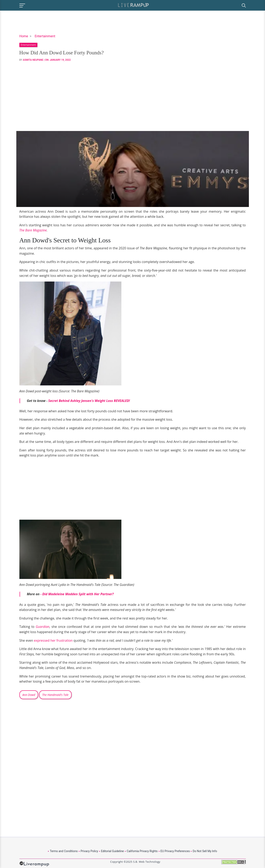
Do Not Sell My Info (205, 851)
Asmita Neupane (33, 60)
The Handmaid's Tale (55, 695)
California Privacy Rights (142, 851)
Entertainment (45, 36)
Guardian (43, 627)
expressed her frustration (53, 640)
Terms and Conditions (64, 851)
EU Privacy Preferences (175, 851)
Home (24, 36)
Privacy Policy (89, 851)
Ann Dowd (29, 695)
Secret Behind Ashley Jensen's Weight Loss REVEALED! (89, 401)
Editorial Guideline (112, 851)
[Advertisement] (133, 96)
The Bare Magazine (33, 230)
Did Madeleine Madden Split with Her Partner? (78, 594)
